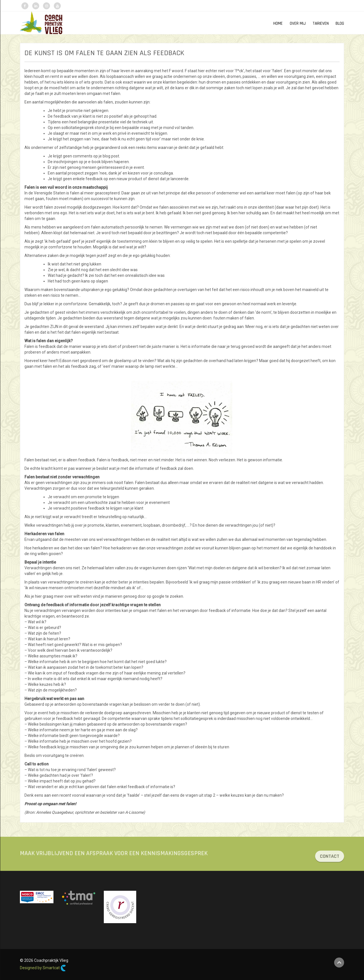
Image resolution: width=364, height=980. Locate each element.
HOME (278, 23)
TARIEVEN (321, 23)
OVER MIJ (298, 23)
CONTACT (330, 864)
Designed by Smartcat (43, 968)
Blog (340, 23)
